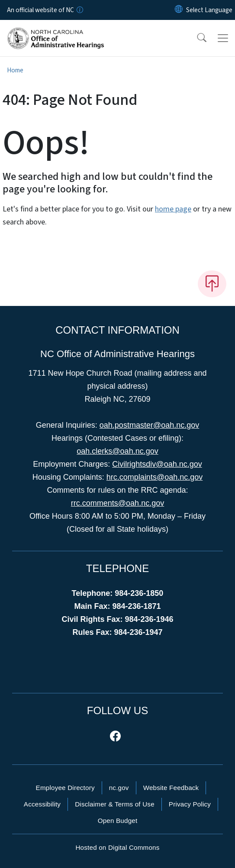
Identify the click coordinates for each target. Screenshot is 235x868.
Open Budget (118, 821)
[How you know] (79, 10)
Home (15, 70)
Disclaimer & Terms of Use (115, 804)
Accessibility (42, 804)
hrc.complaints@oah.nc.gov (155, 477)
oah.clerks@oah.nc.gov (117, 451)
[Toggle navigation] (223, 38)
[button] (196, 38)
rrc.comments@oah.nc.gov (117, 503)
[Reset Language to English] (179, 10)
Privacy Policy (190, 804)
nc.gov (119, 788)
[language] (209, 10)
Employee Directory (65, 788)
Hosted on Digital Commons (117, 847)
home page (173, 209)
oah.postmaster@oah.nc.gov (149, 425)
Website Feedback (171, 788)
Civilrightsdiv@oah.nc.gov (157, 464)
